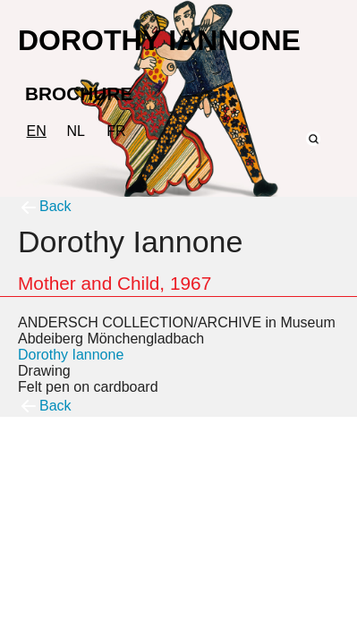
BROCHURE (79, 93)
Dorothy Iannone (71, 355)
